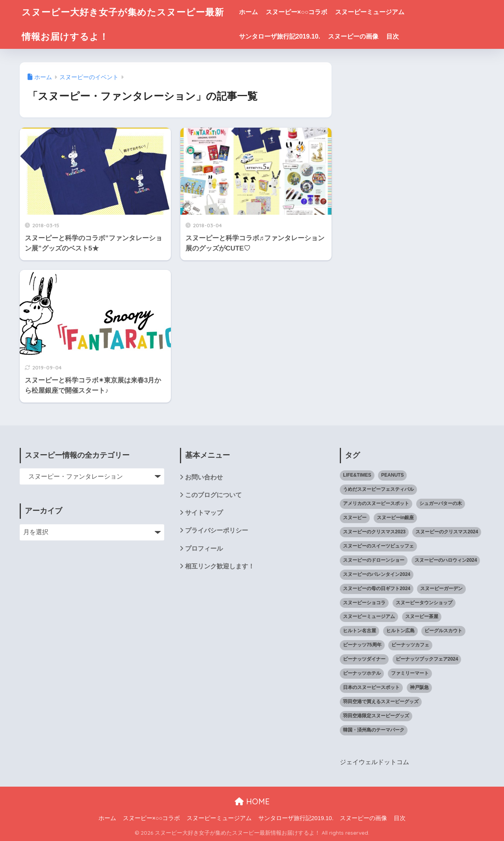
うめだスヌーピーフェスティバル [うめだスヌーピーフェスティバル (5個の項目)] (378, 489)
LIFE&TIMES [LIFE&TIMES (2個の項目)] (357, 475)
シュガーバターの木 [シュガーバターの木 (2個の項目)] (441, 503)
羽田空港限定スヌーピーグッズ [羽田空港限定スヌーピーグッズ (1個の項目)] (376, 716)
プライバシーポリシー (217, 530)
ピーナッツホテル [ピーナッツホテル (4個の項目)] (362, 673)
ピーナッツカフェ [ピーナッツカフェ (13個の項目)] (410, 645)
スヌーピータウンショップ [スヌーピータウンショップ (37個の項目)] (424, 603)
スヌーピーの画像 (353, 36)
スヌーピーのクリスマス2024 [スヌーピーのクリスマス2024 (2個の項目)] (447, 532)
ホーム (248, 12)
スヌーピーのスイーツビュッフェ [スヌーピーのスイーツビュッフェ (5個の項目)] (378, 546)
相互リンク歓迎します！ (220, 566)
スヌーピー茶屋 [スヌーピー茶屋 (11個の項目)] (422, 616)
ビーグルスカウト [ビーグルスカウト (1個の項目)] (443, 631)
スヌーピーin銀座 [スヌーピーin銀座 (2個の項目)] (396, 518)
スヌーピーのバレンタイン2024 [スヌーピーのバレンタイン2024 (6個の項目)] (377, 574)
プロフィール (204, 549)
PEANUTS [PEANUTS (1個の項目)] (392, 475)
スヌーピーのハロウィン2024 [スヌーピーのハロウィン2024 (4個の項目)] (446, 560)
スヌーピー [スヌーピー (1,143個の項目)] (355, 518)
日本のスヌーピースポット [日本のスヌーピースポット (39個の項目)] (371, 687)
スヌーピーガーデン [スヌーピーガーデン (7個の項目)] (441, 589)
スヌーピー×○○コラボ (297, 12)
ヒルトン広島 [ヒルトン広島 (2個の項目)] (400, 631)
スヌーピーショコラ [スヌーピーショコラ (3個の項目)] (364, 603)
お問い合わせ (204, 477)
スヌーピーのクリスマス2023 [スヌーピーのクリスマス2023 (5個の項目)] (374, 532)
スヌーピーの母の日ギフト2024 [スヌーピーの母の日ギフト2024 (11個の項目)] (377, 589)
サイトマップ (204, 513)
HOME (252, 801)
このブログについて (213, 495)
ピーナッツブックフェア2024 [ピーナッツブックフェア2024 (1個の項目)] (427, 659)
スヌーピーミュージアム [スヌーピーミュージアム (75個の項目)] (369, 616)
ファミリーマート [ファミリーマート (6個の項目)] (410, 673)
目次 (393, 36)
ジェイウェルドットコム (374, 762)
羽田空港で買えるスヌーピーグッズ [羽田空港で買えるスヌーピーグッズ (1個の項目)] (381, 702)
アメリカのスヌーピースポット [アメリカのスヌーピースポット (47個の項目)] (376, 503)
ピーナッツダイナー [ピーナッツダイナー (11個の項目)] (364, 659)
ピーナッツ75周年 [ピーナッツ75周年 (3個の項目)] (362, 645)
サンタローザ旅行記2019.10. (280, 36)
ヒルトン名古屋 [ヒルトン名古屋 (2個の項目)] (359, 631)
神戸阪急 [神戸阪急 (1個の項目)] (419, 687)
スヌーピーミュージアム (370, 12)
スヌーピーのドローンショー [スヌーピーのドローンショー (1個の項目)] (374, 560)
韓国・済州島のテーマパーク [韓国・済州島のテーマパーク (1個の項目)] (374, 730)
